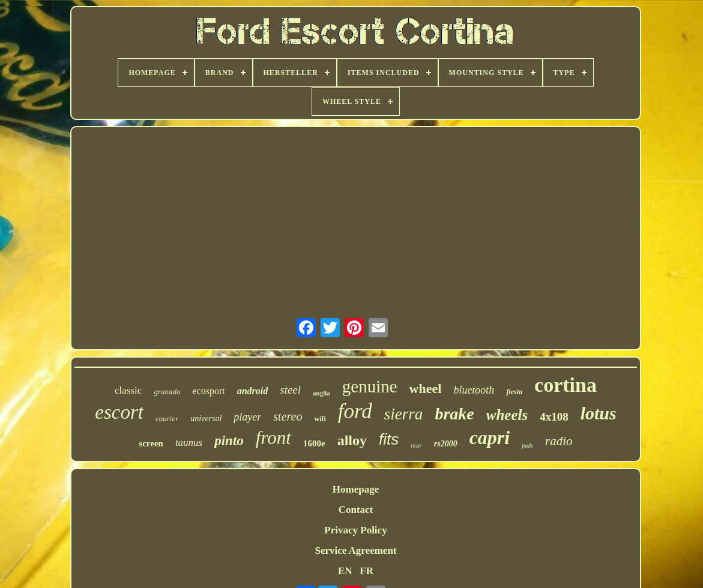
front (273, 438)
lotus (599, 413)
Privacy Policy (355, 530)
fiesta (514, 392)
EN (345, 571)
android (253, 391)
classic (128, 390)
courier (167, 418)
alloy (352, 440)
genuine (370, 386)
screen (151, 443)
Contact (356, 510)
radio (559, 441)
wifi (320, 419)
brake (454, 414)
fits (389, 439)
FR (367, 571)
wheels (507, 415)
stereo (288, 416)
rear (416, 445)
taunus (189, 442)
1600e (314, 443)
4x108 (554, 417)
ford (355, 411)
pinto (229, 441)
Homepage (356, 489)
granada (167, 391)
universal (206, 418)
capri (490, 437)
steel (290, 390)
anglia (321, 393)
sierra (404, 414)
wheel (426, 388)
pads (527, 445)
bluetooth (474, 390)
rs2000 (446, 444)
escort (119, 412)
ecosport (208, 391)
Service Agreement (355, 550)
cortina (566, 385)
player (247, 417)
